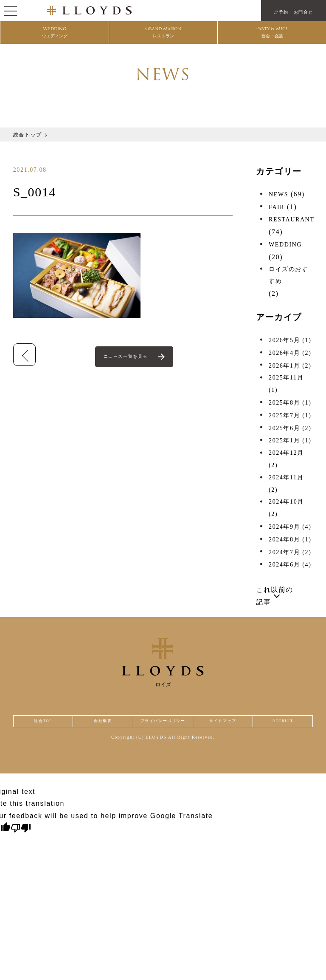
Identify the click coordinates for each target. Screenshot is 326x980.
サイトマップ (228, 724)
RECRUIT (284, 724)
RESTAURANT (291, 220)
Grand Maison (163, 34)
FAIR (277, 207)
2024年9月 (290, 527)
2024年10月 (286, 508)
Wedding (55, 34)
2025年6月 (290, 428)
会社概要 (98, 724)
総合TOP (41, 724)
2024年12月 (286, 459)
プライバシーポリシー (163, 724)
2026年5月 (290, 340)
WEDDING (285, 245)
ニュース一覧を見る (127, 358)
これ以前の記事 (275, 596)
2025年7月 (290, 415)
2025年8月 (290, 403)
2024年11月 (286, 484)
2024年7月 (290, 552)
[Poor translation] (21, 834)
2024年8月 (290, 540)
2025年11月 (286, 384)
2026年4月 (290, 353)
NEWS (278, 194)
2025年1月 (290, 440)
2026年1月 (290, 366)
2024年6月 (290, 565)
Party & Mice (272, 34)
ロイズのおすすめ (289, 275)
